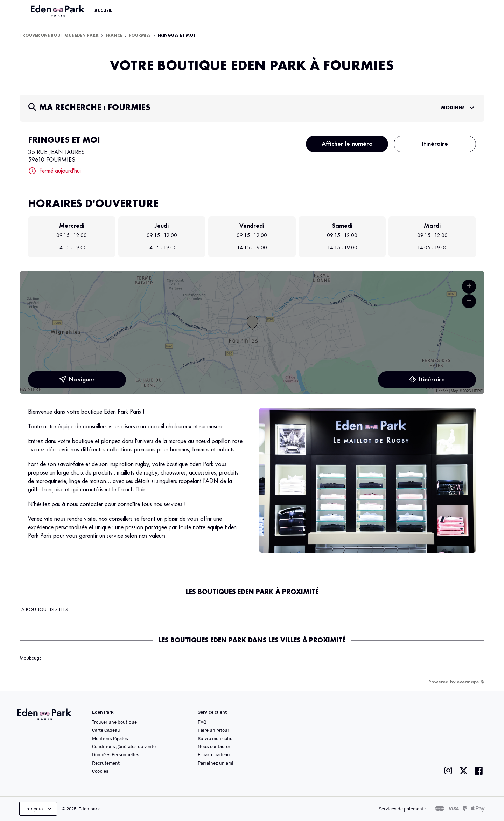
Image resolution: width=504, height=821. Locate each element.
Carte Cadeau (106, 730)
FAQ (202, 722)
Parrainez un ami (216, 763)
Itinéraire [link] (427, 380)
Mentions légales (110, 738)
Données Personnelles (116, 754)
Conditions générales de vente (124, 746)
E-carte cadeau (214, 754)
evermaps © (471, 682)
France (114, 36)
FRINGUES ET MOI (176, 36)
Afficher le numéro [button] (347, 144)
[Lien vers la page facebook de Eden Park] (479, 771)
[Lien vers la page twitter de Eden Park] (464, 771)
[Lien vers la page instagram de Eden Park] (448, 771)
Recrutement (106, 763)
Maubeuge (31, 658)
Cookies (100, 771)
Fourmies (140, 36)
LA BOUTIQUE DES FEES (44, 610)
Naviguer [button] (77, 380)
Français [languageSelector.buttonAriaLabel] (38, 809)
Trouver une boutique (114, 722)
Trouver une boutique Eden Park (59, 36)
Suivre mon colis (215, 738)
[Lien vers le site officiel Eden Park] (58, 11)
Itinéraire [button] (435, 144)
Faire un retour (213, 730)
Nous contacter (214, 746)
